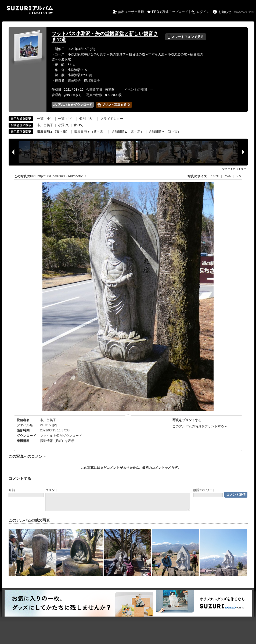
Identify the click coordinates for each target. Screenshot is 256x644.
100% (215, 176)
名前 (12, 490)
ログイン (203, 12)
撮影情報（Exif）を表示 (57, 441)
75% (228, 176)
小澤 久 (63, 125)
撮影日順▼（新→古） (90, 132)
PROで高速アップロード (170, 12)
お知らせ (225, 12)
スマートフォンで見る (185, 37)
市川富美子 (45, 125)
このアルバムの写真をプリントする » (200, 426)
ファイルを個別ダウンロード (61, 436)
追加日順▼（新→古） (165, 132)
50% (239, 176)
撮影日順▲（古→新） (53, 132)
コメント (52, 490)
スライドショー (112, 119)
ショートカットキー (234, 169)
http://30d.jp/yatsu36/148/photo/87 (62, 176)
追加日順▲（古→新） (128, 132)
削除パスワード (204, 490)
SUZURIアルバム (30, 10)
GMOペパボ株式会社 (244, 12)
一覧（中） (66, 119)
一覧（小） (45, 119)
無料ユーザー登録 (131, 12)
